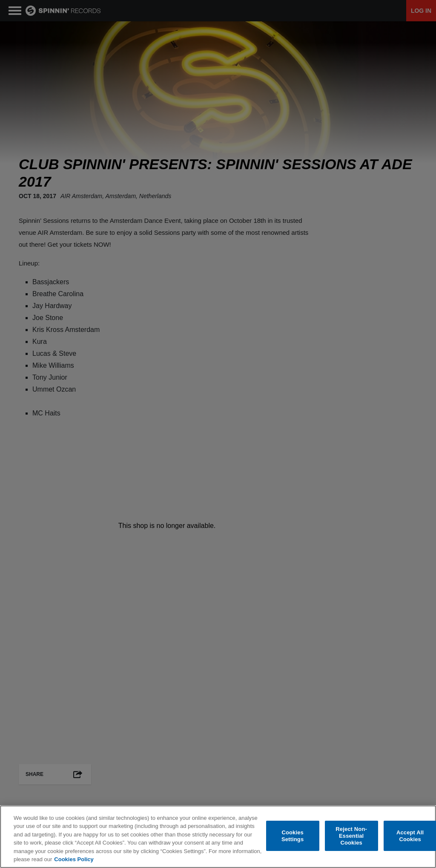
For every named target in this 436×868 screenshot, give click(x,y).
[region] (218, 837)
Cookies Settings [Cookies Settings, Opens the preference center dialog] (293, 836)
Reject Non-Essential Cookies (351, 836)
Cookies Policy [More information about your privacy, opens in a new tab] (74, 859)
